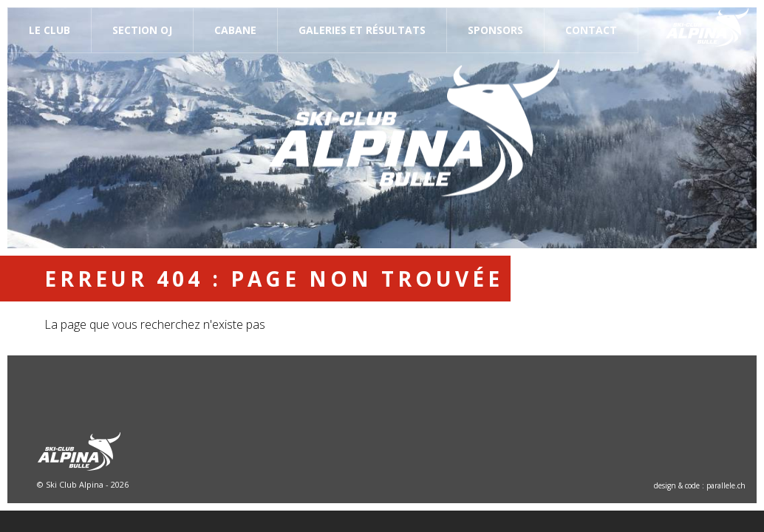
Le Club (50, 30)
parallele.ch (726, 485)
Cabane (235, 30)
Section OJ (142, 30)
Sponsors (495, 30)
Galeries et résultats (362, 30)
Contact (591, 30)
